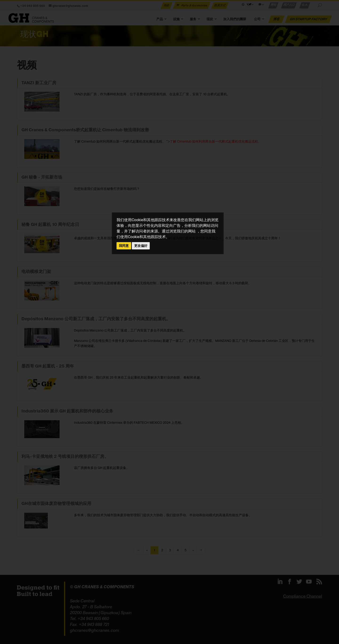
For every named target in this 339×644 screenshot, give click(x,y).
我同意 (124, 246)
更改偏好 (141, 246)
